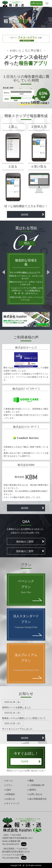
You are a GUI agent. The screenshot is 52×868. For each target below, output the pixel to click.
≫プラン (8, 785)
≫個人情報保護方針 (37, 799)
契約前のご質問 (30, 542)
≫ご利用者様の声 (36, 785)
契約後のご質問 (30, 551)
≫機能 (30, 781)
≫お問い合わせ (35, 794)
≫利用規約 (10, 794)
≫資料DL (32, 790)
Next (48, 272)
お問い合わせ (36, 3)
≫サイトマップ (12, 803)
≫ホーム (8, 781)
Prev (4, 272)
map (24, 844)
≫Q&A (7, 790)
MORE (33, 215)
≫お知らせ (10, 799)
